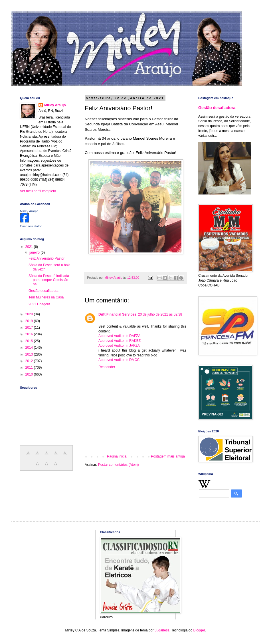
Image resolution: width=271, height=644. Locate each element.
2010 (30, 374)
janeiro (35, 252)
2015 (30, 341)
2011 (30, 368)
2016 (30, 334)
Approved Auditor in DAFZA (119, 336)
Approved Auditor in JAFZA (119, 346)
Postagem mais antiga (168, 456)
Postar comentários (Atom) (119, 465)
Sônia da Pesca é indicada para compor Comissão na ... (49, 280)
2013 (30, 354)
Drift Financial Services (117, 314)
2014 (30, 348)
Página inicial (117, 456)
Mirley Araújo (55, 105)
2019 (30, 321)
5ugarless (162, 630)
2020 (30, 314)
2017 (30, 328)
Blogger (199, 630)
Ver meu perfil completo (38, 191)
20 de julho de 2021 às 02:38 (160, 314)
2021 (30, 247)
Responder (107, 367)
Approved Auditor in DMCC (119, 360)
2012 (30, 361)
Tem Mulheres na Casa (46, 297)
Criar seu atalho (31, 226)
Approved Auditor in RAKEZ (120, 341)
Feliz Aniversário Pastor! (47, 258)
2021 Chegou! (39, 304)
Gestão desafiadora (44, 291)
